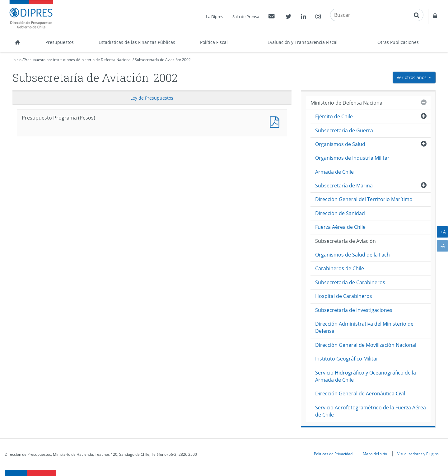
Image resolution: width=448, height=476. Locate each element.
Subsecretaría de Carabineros (350, 282)
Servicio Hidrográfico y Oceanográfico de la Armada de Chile (366, 376)
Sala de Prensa (246, 16)
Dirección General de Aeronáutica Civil (360, 394)
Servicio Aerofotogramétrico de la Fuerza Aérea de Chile (371, 411)
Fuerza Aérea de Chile (340, 227)
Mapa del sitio (375, 454)
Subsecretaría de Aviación (157, 60)
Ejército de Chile (334, 116)
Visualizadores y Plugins (418, 454)
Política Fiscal (214, 42)
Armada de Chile (334, 172)
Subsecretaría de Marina (344, 186)
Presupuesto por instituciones (49, 60)
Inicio (17, 60)
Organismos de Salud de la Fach (352, 255)
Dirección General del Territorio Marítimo (364, 199)
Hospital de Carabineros (344, 296)
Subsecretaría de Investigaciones (354, 310)
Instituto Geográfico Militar (347, 359)
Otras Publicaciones (398, 42)
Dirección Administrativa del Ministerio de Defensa (364, 327)
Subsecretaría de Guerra (344, 130)
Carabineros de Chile (340, 268)
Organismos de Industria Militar (352, 158)
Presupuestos (60, 42)
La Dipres (215, 16)
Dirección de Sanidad (340, 213)
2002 (186, 60)
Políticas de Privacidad (333, 454)
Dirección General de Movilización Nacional (366, 345)
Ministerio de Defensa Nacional (104, 60)
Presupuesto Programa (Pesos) (276, 121)
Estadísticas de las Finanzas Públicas (137, 42)
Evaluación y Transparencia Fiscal (303, 42)
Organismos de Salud (340, 144)
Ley (152, 98)
